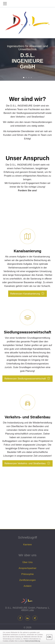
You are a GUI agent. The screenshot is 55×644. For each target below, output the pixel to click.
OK (49, 637)
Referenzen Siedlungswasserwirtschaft (27, 345)
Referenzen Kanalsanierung (27, 262)
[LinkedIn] (27, 618)
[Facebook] (20, 618)
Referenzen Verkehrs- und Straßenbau (27, 430)
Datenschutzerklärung (33, 641)
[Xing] (35, 618)
